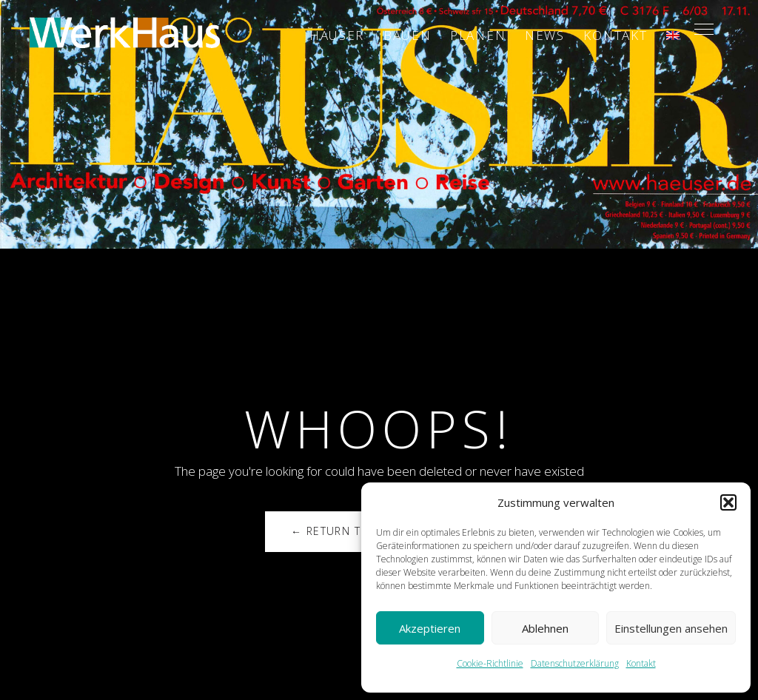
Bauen (407, 35)
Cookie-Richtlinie (490, 663)
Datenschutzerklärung (575, 663)
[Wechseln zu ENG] (673, 36)
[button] (728, 502)
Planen (478, 35)
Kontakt (641, 663)
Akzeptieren (430, 628)
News (545, 35)
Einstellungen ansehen (671, 628)
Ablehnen (545, 628)
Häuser (337, 35)
